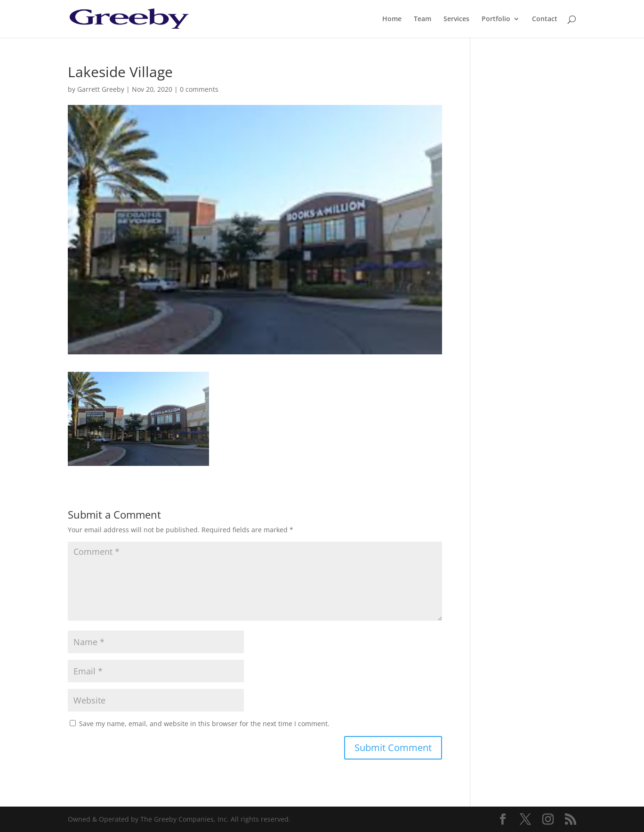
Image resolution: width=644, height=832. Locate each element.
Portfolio (496, 19)
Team (423, 19)
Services (456, 19)
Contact (545, 19)
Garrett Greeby (101, 89)
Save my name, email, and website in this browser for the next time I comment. (204, 724)
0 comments (199, 89)
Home (392, 19)
